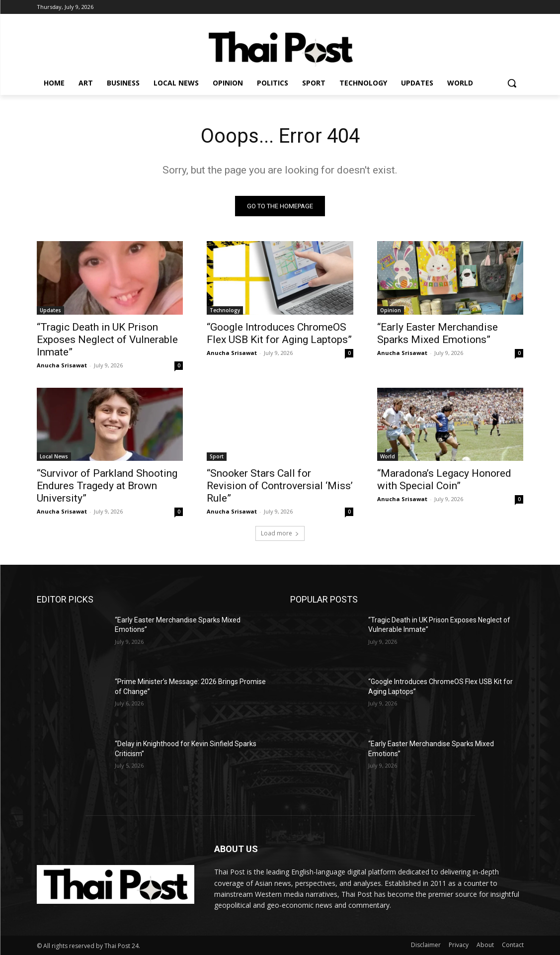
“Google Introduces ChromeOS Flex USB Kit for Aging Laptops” (279, 333)
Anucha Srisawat (62, 365)
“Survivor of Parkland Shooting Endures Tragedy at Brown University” (107, 486)
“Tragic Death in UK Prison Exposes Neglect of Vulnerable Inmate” (107, 339)
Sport (217, 456)
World (388, 456)
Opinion (391, 310)
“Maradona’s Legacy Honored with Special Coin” (444, 479)
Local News (54, 456)
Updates (50, 310)
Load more (280, 533)
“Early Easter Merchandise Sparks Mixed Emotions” (438, 333)
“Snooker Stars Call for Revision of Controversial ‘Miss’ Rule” (280, 486)
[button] (512, 83)
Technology (225, 310)
